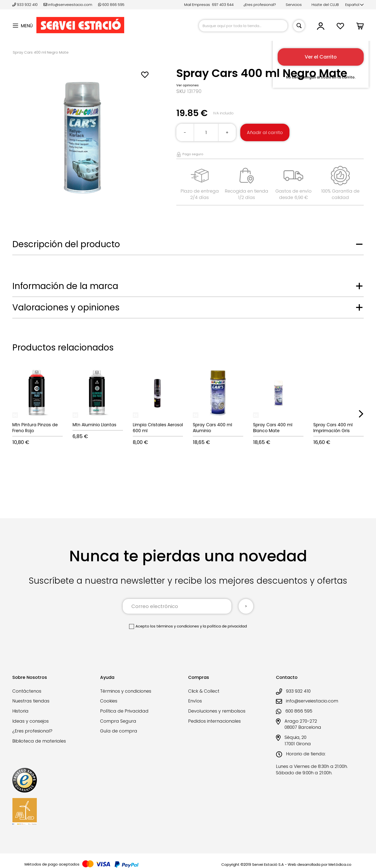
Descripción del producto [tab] (66, 244)
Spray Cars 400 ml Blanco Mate (273, 428)
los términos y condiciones (175, 626)
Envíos (195, 701)
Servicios (294, 5)
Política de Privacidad (124, 711)
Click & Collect (204, 691)
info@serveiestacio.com (68, 5)
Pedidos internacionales (214, 721)
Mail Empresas (197, 5)
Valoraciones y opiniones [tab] (66, 307)
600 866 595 (111, 5)
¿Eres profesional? (260, 5)
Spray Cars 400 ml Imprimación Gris (333, 428)
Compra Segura (118, 721)
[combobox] (243, 26)
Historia (20, 711)
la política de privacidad (225, 626)
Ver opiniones (188, 85)
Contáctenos (27, 691)
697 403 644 (223, 5)
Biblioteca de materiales (39, 741)
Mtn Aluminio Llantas (94, 425)
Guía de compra (119, 731)
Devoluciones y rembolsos (217, 711)
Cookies (109, 701)
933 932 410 (25, 5)
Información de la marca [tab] (65, 286)
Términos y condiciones (126, 691)
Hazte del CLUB (325, 5)
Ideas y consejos (30, 721)
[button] (354, 5)
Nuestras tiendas (31, 701)
